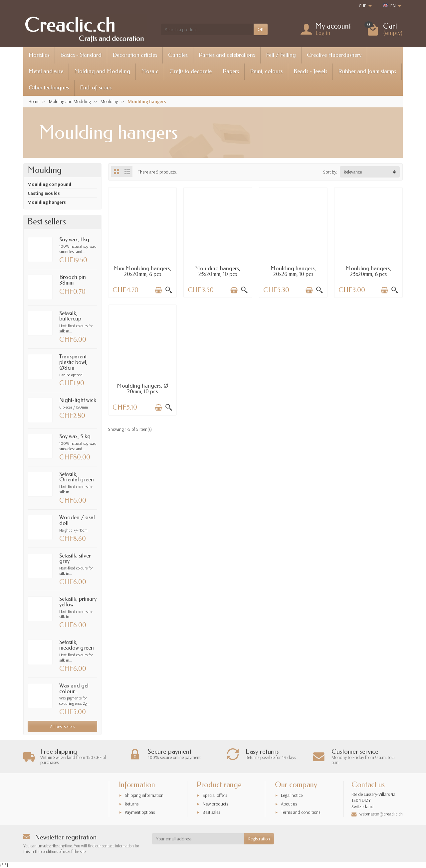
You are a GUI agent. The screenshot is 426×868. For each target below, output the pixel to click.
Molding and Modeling (102, 71)
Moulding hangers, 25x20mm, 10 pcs (218, 271)
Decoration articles (135, 55)
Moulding (45, 170)
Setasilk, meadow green (77, 645)
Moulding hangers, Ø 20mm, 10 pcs (143, 389)
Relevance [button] (353, 172)
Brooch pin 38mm (73, 280)
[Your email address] (198, 839)
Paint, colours (266, 71)
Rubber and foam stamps (367, 71)
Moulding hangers (47, 202)
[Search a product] (207, 29)
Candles (178, 55)
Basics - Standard (81, 55)
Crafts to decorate (191, 71)
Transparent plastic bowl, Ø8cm (73, 362)
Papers (231, 71)
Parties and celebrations (227, 55)
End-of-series (96, 88)
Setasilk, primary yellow (78, 602)
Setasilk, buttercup (70, 316)
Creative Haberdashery (334, 55)
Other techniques (49, 88)
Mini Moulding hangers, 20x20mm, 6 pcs (142, 271)
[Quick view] (169, 290)
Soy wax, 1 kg (74, 240)
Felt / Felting (281, 55)
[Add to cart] (158, 290)
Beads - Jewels (310, 71)
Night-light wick (78, 400)
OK (261, 29)
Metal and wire (46, 71)
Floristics (39, 55)
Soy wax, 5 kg (75, 436)
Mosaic (150, 71)
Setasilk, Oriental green (77, 477)
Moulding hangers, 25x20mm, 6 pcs (368, 271)
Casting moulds (44, 193)
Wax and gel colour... (74, 688)
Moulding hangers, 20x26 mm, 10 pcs (293, 271)
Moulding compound (49, 184)
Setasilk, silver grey (75, 558)
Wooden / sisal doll (77, 520)
